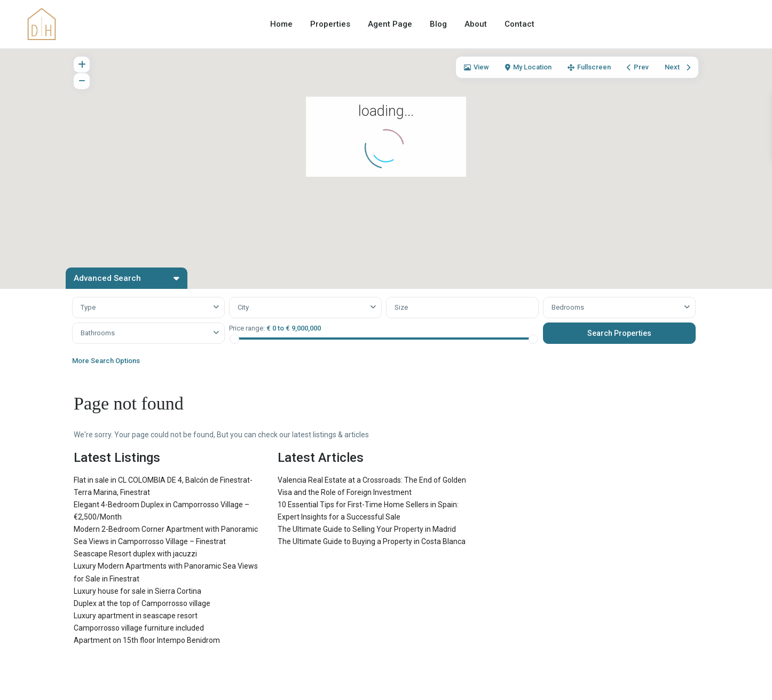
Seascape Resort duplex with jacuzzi (135, 554)
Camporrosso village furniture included (139, 628)
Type (88, 307)
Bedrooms (568, 307)
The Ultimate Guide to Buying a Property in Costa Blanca (372, 541)
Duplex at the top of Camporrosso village (142, 603)
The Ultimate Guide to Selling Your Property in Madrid (367, 529)
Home (281, 24)
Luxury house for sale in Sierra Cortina (137, 591)
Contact (519, 24)
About (476, 24)
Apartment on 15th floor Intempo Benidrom (147, 640)
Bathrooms (98, 333)
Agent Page (390, 24)
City (243, 307)
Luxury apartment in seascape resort (136, 616)
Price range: (247, 328)
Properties (330, 24)
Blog (438, 24)
